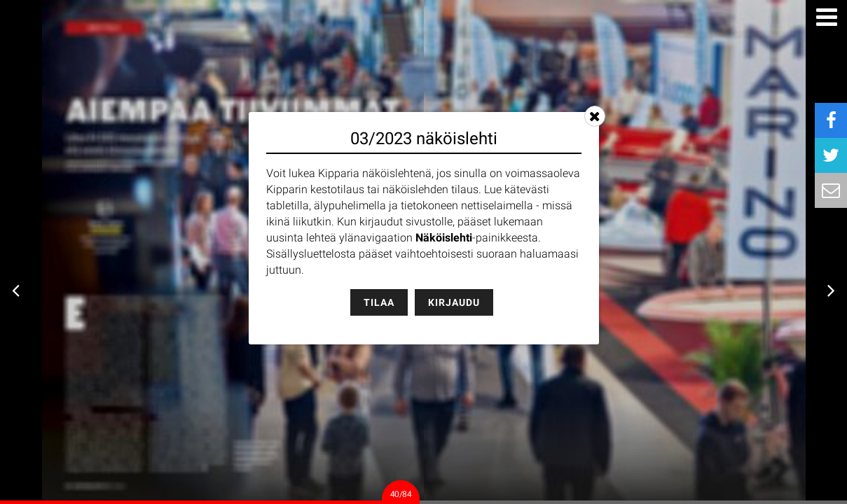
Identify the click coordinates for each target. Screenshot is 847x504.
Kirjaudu (454, 302)
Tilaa (379, 302)
